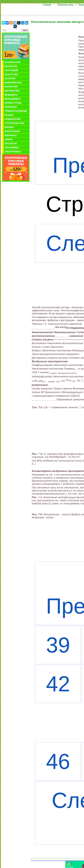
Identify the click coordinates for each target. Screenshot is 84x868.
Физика (9, 127)
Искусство (11, 75)
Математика (12, 91)
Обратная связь (65, 5)
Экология (11, 144)
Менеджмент (13, 99)
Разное (9, 115)
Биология (11, 66)
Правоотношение (16, 111)
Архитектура (12, 62)
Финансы (11, 135)
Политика (11, 107)
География (11, 70)
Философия (12, 131)
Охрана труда (13, 103)
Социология (12, 119)
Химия (9, 139)
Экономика (12, 148)
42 (58, 684)
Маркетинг (11, 87)
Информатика (13, 83)
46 (58, 761)
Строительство (14, 123)
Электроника (13, 152)
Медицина (11, 95)
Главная (47, 5)
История (10, 79)
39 (58, 645)
